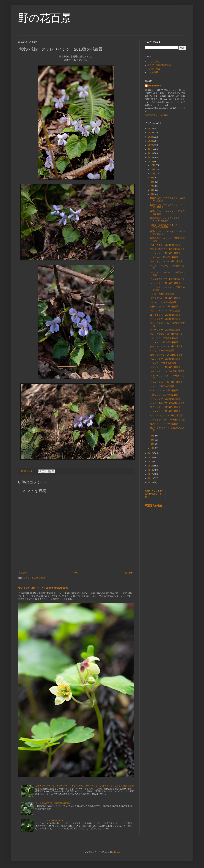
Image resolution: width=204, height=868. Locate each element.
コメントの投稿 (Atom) (35, 578)
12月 (153, 165)
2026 (151, 129)
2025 (151, 133)
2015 (151, 462)
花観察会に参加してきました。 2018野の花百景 (166, 226)
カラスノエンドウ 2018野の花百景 (167, 403)
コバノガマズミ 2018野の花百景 (166, 334)
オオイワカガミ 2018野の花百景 (166, 382)
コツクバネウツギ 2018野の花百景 (167, 249)
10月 (153, 174)
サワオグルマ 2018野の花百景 (165, 298)
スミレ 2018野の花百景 (162, 386)
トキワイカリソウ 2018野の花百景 (167, 371)
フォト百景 (153, 72)
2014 (151, 466)
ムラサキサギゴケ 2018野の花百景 (167, 420)
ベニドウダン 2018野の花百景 (165, 245)
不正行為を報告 (153, 506)
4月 (153, 436)
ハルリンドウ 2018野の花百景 (165, 359)
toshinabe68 (155, 86)
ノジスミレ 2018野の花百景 (164, 342)
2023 (151, 141)
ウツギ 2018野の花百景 (162, 351)
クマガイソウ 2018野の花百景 (165, 367)
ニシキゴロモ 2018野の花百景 (165, 315)
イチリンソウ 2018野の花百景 (165, 399)
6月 (153, 190)
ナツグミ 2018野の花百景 (163, 363)
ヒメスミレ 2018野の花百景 (164, 424)
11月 (153, 170)
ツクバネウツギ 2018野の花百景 (166, 261)
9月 (153, 178)
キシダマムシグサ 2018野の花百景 (167, 279)
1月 (153, 448)
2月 (153, 444)
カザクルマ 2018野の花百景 (164, 257)
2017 (151, 453)
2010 (151, 482)
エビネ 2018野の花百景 (162, 294)
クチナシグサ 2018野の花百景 (165, 330)
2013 (151, 470)
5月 (153, 194)
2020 (151, 153)
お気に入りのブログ (157, 62)
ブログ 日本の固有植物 (159, 65)
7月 (153, 186)
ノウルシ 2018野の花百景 (163, 302)
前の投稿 (129, 573)
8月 (153, 182)
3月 (153, 440)
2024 (151, 137)
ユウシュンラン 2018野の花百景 (166, 355)
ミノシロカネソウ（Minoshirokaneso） (54, 803)
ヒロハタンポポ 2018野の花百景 (166, 416)
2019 (151, 157)
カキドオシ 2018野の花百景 (164, 338)
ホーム (76, 573)
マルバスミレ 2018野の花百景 (165, 311)
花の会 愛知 (154, 69)
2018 (151, 162)
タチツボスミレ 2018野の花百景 (166, 346)
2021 (151, 149)
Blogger (118, 852)
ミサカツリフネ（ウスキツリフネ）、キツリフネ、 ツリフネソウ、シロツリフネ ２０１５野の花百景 (85, 786)
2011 (151, 478)
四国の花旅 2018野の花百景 (164, 307)
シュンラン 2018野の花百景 (164, 391)
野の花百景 (45, 18)
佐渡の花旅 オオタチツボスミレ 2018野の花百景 (167, 219)
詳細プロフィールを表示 (156, 115)
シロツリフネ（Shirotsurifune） (50, 820)
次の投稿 (23, 573)
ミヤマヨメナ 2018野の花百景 (165, 253)
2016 (151, 458)
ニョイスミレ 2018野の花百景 (165, 411)
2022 (151, 145)
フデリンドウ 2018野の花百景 (165, 283)
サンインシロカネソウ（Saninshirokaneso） (44, 588)
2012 (151, 474)
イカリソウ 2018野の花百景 (164, 395)
